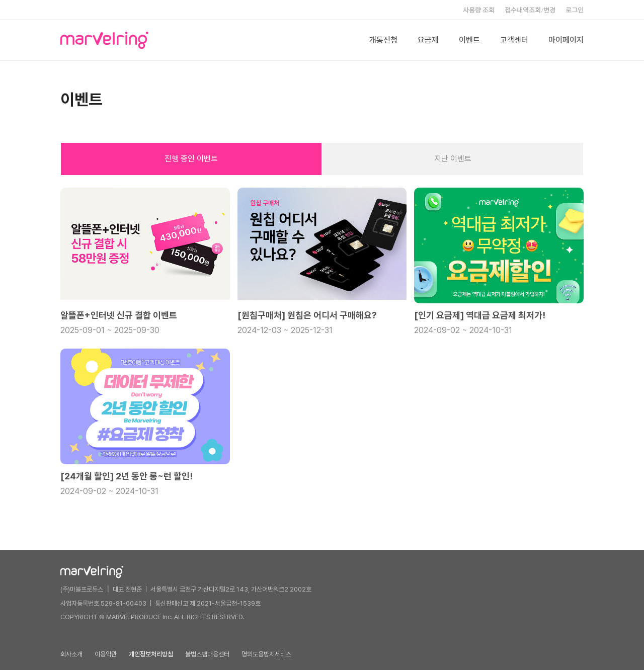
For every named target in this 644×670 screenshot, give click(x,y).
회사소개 (71, 654)
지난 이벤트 (453, 159)
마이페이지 (566, 40)
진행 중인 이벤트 (191, 159)
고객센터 (514, 40)
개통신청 (383, 40)
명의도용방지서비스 (266, 654)
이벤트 (469, 40)
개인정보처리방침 (151, 654)
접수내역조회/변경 (530, 10)
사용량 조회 (479, 10)
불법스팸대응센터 (207, 654)
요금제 (428, 40)
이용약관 (106, 654)
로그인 (575, 10)
